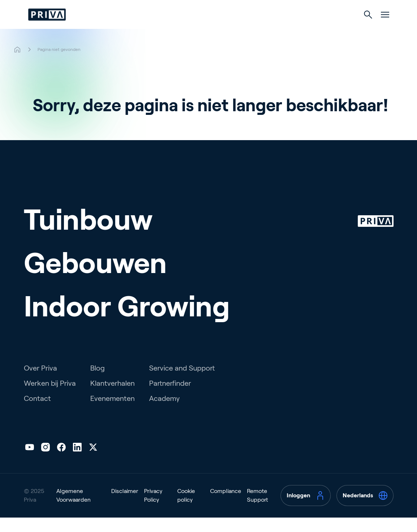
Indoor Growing (268, 29)
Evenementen (112, 413)
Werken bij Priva (50, 398)
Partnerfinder (170, 398)
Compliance (226, 505)
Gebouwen (205, 29)
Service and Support (182, 382)
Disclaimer (125, 505)
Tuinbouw (149, 29)
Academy (164, 413)
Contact (37, 413)
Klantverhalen (112, 398)
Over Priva (40, 382)
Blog (97, 382)
